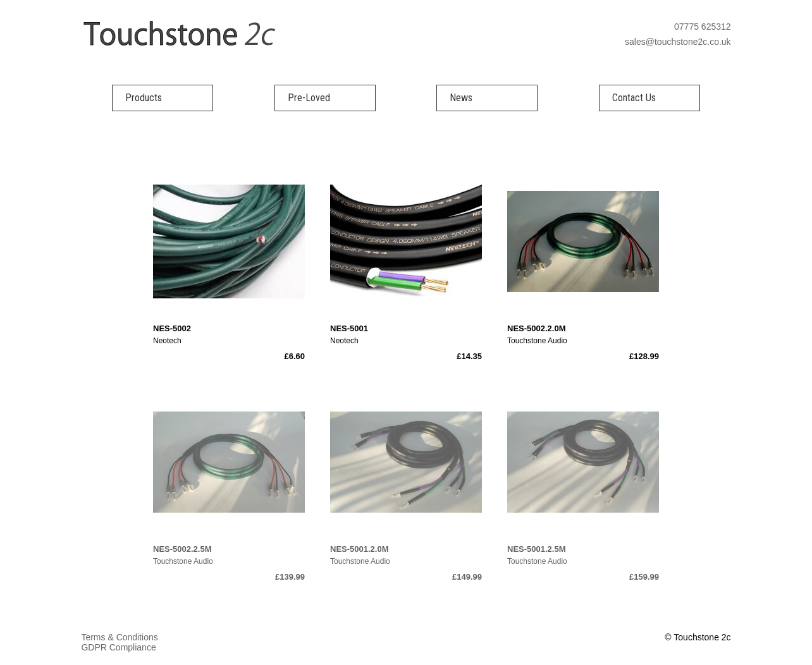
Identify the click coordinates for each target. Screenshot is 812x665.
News (461, 98)
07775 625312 (703, 27)
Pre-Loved (309, 98)
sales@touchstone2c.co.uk (678, 42)
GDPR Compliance (118, 647)
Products (144, 98)
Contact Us (634, 98)
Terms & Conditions (119, 637)
